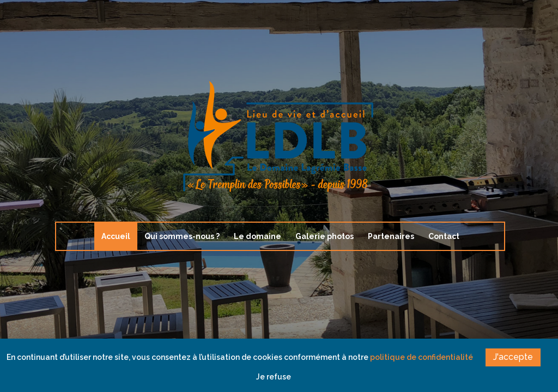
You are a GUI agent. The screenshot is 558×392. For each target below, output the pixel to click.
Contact (444, 236)
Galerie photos (325, 236)
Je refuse (274, 377)
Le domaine (257, 236)
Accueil (116, 236)
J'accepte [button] (513, 357)
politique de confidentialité (421, 357)
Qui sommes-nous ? (182, 236)
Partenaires (391, 236)
